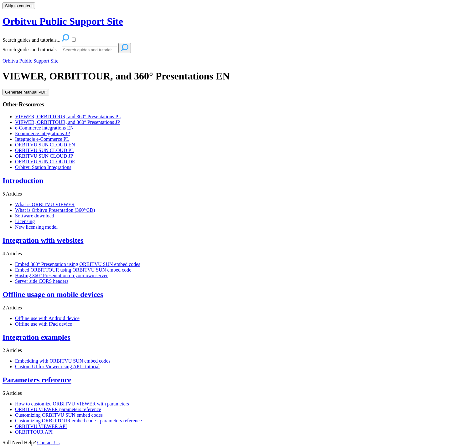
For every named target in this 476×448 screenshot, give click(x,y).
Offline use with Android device (47, 318)
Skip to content (19, 6)
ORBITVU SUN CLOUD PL (45, 150)
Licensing (25, 221)
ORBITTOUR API (34, 432)
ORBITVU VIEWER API (41, 426)
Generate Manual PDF (26, 92)
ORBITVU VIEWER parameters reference (58, 409)
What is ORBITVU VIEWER (45, 204)
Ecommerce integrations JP (42, 133)
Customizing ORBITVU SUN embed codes (59, 415)
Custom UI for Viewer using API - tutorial (57, 367)
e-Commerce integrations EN (44, 128)
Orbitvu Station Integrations (43, 167)
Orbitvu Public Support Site (30, 61)
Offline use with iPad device (44, 324)
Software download (35, 216)
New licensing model (36, 227)
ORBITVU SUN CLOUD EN (45, 145)
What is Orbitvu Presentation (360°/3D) (55, 210)
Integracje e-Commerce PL (42, 139)
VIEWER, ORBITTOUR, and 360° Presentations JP (67, 122)
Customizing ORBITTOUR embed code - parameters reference (78, 421)
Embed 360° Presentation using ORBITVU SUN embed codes (78, 264)
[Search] (89, 50)
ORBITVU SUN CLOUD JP (44, 156)
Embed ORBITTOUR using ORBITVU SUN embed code (73, 270)
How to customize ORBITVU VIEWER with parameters (72, 404)
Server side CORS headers (42, 281)
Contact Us (49, 443)
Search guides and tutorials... (31, 50)
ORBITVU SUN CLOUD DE (45, 162)
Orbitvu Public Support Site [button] (63, 21)
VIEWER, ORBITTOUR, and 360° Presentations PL (68, 117)
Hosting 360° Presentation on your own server (61, 275)
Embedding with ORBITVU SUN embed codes (63, 361)
